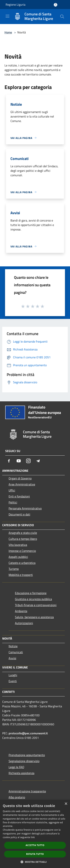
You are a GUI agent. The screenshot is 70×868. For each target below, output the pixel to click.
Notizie (13, 646)
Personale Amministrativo (25, 508)
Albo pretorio (17, 797)
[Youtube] (19, 461)
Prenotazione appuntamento (27, 755)
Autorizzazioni (24, 623)
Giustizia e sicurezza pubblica (33, 599)
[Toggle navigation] (7, 16)
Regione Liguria (15, 5)
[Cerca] (62, 17)
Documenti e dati (19, 514)
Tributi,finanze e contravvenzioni (36, 605)
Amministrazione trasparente (27, 791)
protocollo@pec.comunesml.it (28, 733)
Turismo (14, 569)
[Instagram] (28, 461)
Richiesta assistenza (21, 773)
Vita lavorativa (18, 545)
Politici (13, 502)
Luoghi (13, 675)
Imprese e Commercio (22, 551)
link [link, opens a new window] (33, 837)
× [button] (66, 804)
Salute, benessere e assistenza (34, 617)
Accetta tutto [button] (35, 845)
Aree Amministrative (22, 484)
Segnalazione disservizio (24, 761)
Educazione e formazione (31, 593)
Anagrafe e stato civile (23, 533)
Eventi (13, 681)
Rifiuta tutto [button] (35, 854)
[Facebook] (9, 461)
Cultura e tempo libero (23, 539)
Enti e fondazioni (19, 496)
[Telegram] (38, 461)
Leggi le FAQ (16, 767)
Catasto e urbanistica (22, 563)
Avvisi (12, 658)
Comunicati (16, 652)
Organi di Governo (20, 478)
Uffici (12, 490)
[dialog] (35, 834)
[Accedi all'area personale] (56, 5)
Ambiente (21, 611)
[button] (35, 862)
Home (8, 32)
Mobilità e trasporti (21, 575)
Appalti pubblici (18, 557)
